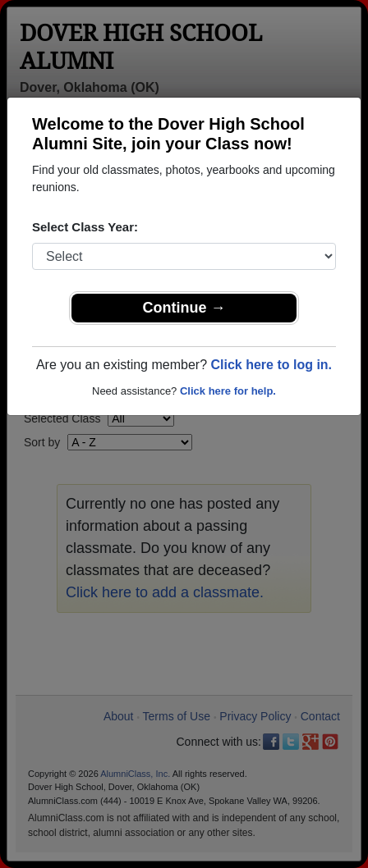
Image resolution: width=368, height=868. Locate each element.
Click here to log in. (271, 365)
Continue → (184, 308)
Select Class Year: (85, 227)
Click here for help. (228, 391)
